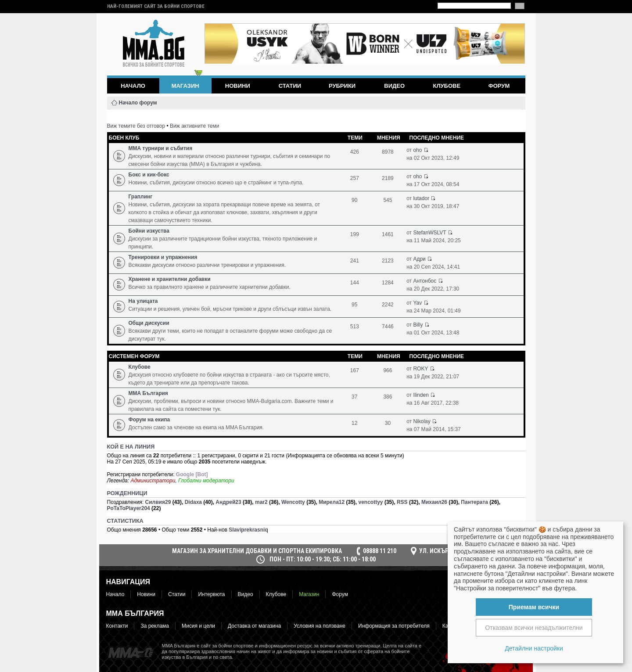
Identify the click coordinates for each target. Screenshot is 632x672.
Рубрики (342, 86)
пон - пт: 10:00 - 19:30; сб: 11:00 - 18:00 (323, 559)
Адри (419, 259)
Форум (499, 86)
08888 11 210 (380, 551)
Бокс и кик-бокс (149, 175)
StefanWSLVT (429, 233)
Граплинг (141, 197)
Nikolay (422, 421)
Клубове (447, 86)
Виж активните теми (194, 126)
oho (417, 150)
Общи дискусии (149, 323)
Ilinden (421, 395)
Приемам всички (534, 607)
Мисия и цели (198, 626)
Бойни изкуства (149, 231)
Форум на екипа (149, 420)
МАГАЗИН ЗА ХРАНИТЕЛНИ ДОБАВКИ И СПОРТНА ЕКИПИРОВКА (257, 551)
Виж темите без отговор (136, 126)
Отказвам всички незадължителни (534, 628)
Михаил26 (434, 502)
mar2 (261, 502)
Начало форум (138, 103)
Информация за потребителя (394, 626)
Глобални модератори (206, 481)
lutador (421, 198)
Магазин (309, 594)
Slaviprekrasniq (248, 530)
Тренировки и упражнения (163, 257)
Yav (417, 303)
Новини (238, 86)
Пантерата (474, 502)
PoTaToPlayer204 (129, 508)
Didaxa (193, 502)
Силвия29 (158, 502)
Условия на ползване (320, 626)
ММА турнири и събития (161, 148)
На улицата (143, 301)
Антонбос (425, 281)
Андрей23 (228, 502)
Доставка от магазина (254, 626)
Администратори (153, 481)
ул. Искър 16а (439, 551)
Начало (133, 86)
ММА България (148, 393)
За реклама (155, 626)
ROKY (420, 369)
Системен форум (134, 356)
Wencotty (293, 502)
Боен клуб (124, 138)
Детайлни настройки (534, 648)
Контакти (117, 626)
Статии (290, 86)
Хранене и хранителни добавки (170, 279)
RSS (402, 502)
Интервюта (211, 594)
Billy (418, 325)
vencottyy (371, 502)
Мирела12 (332, 502)
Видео (394, 86)
